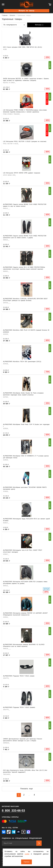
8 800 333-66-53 (13, 811)
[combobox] (14, 25)
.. (29, 795)
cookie (27, 854)
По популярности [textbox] (10, 25)
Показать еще (26, 789)
